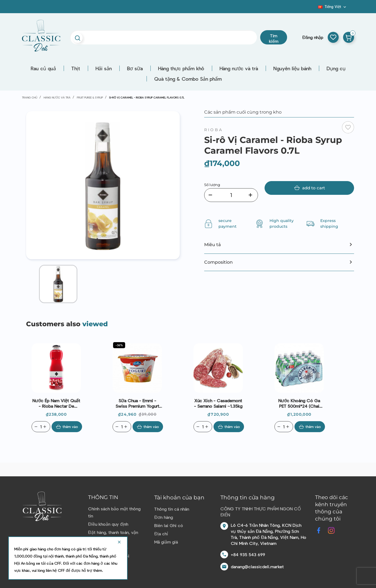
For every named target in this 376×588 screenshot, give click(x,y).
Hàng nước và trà (239, 68)
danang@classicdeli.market (257, 566)
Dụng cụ (336, 68)
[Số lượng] (231, 195)
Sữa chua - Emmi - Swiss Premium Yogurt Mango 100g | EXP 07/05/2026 (137, 403)
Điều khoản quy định (108, 524)
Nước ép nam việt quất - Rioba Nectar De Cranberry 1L (56, 403)
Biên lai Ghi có (169, 525)
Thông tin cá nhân (172, 509)
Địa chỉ (161, 534)
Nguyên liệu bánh (292, 68)
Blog (315, 9)
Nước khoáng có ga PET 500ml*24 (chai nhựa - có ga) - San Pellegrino (299, 403)
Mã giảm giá (166, 542)
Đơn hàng (164, 517)
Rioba (214, 130)
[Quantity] (41, 427)
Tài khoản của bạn (179, 497)
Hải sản (104, 68)
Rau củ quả (43, 68)
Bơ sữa (135, 68)
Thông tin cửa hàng (248, 497)
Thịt (76, 68)
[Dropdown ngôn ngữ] (333, 7)
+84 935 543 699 (248, 554)
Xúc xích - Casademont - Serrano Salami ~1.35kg (218, 403)
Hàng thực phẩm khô (181, 68)
